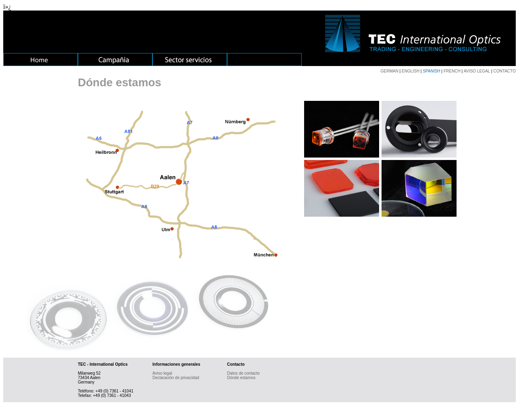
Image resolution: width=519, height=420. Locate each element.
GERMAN (390, 71)
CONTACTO (505, 71)
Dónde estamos (241, 378)
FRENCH (452, 71)
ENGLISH (411, 71)
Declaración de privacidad (176, 378)
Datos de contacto (243, 373)
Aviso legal (162, 373)
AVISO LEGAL (477, 71)
